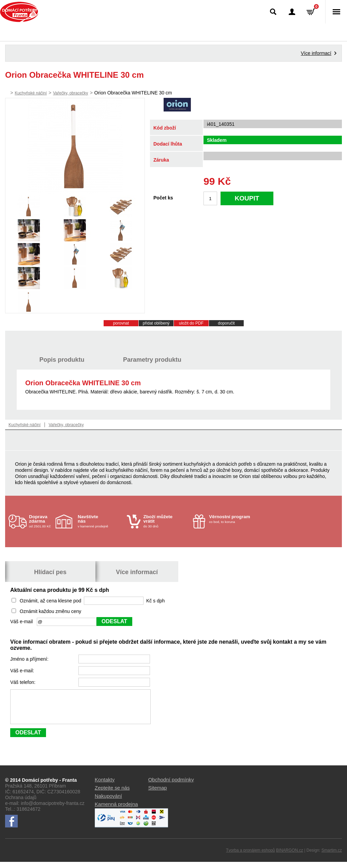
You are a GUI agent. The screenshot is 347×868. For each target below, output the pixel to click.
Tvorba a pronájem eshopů (250, 856)
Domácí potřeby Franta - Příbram (19, 12)
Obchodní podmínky (171, 786)
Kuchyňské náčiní (31, 93)
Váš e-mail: (23, 671)
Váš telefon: (24, 682)
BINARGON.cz (290, 856)
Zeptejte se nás (112, 794)
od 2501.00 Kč (41, 521)
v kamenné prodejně (101, 521)
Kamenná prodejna (116, 810)
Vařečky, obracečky (70, 93)
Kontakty (105, 786)
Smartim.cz (332, 856)
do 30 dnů (166, 521)
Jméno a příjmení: (30, 659)
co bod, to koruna (232, 519)
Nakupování (108, 802)
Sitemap (158, 794)
